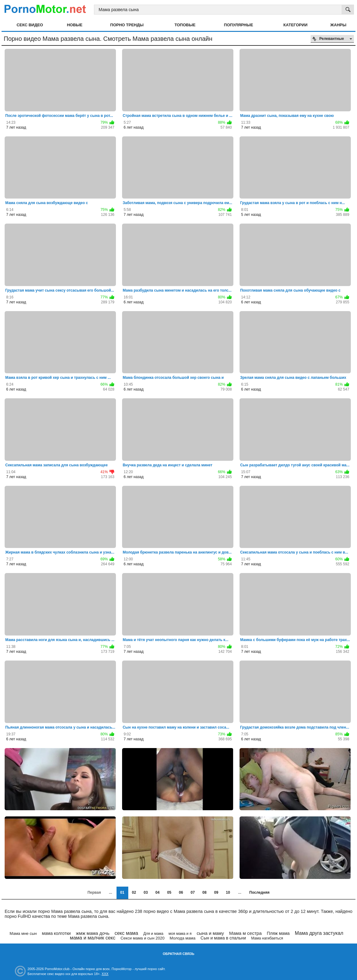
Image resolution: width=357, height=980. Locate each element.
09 (216, 892)
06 (181, 892)
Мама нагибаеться (267, 938)
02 (134, 892)
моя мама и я (180, 934)
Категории (295, 25)
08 (204, 892)
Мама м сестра (245, 933)
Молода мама (183, 938)
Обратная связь (178, 954)
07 (193, 892)
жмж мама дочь (93, 933)
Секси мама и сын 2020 (142, 938)
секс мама (126, 933)
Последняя (259, 892)
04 (157, 892)
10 (228, 892)
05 (169, 892)
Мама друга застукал (319, 933)
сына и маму (210, 933)
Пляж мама (278, 933)
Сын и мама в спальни (223, 938)
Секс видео (30, 25)
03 (146, 892)
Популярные (239, 25)
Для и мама (153, 934)
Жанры (338, 25)
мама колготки (56, 933)
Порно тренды (127, 25)
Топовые (185, 25)
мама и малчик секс (93, 938)
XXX (105, 974)
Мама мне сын (23, 933)
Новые (74, 25)
